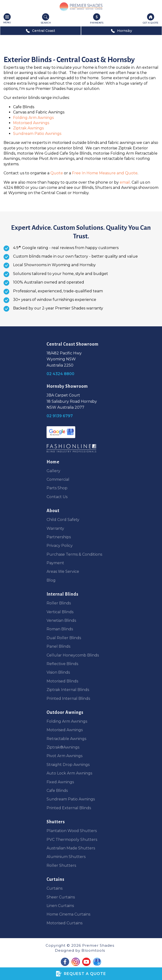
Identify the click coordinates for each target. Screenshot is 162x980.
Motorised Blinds (62, 681)
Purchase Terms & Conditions (74, 554)
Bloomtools (93, 950)
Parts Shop (57, 488)
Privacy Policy (60, 546)
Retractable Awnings (66, 739)
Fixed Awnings (60, 782)
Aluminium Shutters (66, 857)
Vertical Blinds (60, 612)
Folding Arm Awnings (33, 118)
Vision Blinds (58, 672)
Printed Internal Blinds (68, 698)
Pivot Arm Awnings (64, 756)
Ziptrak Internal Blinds (68, 690)
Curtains (55, 888)
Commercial (58, 479)
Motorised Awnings (31, 123)
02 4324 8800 (60, 374)
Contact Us (57, 497)
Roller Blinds (59, 603)
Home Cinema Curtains (68, 914)
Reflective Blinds (62, 664)
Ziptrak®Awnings (63, 747)
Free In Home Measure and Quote (105, 173)
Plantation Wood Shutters (72, 831)
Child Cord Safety (63, 520)
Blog (51, 580)
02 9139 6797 (60, 416)
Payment (55, 563)
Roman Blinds (60, 629)
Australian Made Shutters (71, 848)
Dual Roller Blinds (64, 638)
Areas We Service (63, 571)
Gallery (53, 471)
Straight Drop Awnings (68, 765)
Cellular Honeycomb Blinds (73, 655)
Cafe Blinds (57, 791)
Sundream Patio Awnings (37, 134)
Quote (57, 173)
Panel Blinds (58, 646)
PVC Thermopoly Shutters (72, 840)
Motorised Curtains (64, 923)
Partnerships (59, 537)
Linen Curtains (60, 906)
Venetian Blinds (61, 620)
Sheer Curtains (61, 897)
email (125, 182)
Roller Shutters (61, 865)
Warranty (55, 528)
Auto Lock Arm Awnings (69, 773)
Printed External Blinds (69, 808)
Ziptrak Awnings (28, 128)
